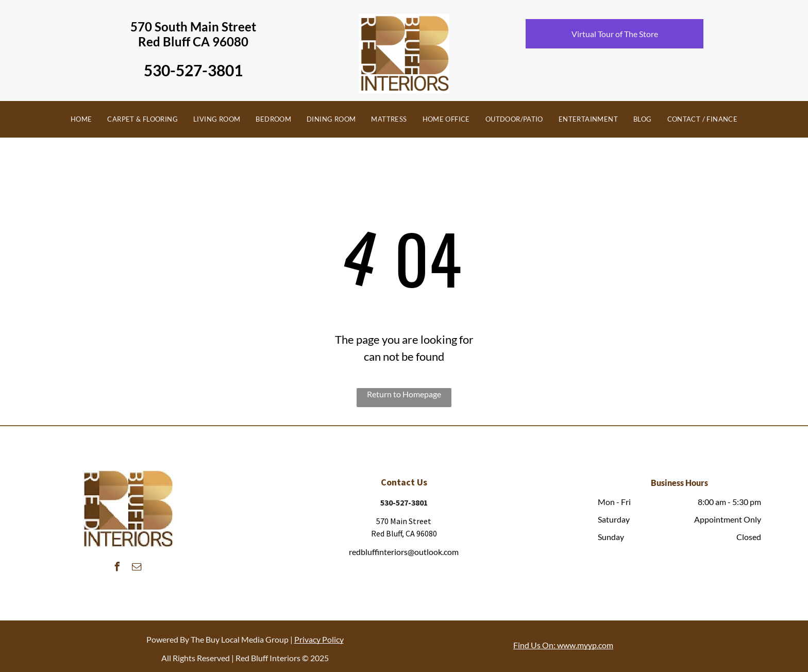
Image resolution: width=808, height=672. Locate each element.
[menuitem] (81, 120)
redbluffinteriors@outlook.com (404, 552)
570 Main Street (404, 521)
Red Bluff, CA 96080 (404, 533)
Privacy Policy (319, 639)
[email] (137, 568)
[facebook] (117, 568)
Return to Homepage (404, 394)
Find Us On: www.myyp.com (563, 645)
